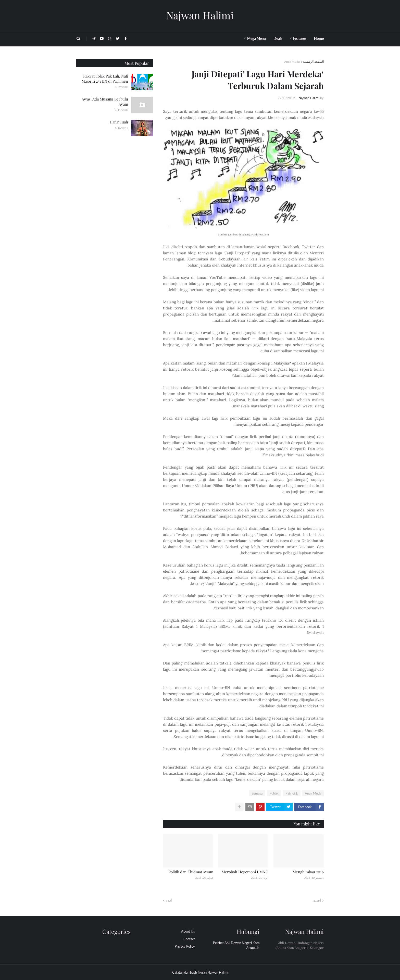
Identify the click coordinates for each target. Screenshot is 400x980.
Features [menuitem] (300, 38)
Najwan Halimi (200, 15)
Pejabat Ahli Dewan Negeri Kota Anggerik (236, 945)
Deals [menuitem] (278, 38)
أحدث (317, 900)
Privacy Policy (185, 946)
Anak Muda (292, 62)
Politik (274, 793)
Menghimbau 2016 (308, 872)
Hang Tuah (119, 122)
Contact (189, 939)
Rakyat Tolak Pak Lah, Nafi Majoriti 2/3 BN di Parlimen (105, 79)
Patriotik (292, 793)
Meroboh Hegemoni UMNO (245, 872)
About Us (188, 931)
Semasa (257, 793)
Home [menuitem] (319, 38)
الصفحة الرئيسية (313, 62)
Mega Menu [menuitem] (257, 38)
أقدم (169, 900)
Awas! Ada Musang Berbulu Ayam (105, 102)
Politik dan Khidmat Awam (191, 872)
